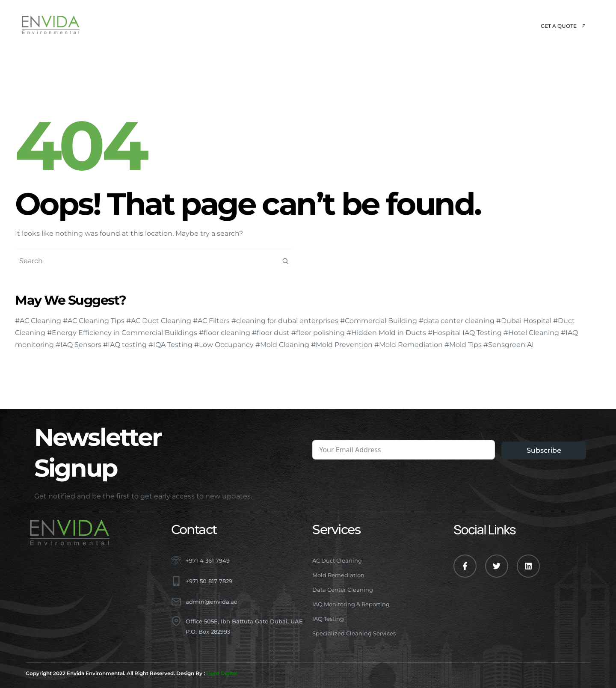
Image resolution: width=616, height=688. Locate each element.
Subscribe (544, 450)
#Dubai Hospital (524, 321)
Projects (289, 25)
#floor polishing (318, 333)
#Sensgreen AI (509, 345)
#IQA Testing (170, 345)
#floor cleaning (225, 333)
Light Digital (222, 673)
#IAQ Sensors (78, 345)
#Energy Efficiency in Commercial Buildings (122, 333)
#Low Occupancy (224, 345)
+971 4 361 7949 (208, 560)
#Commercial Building (379, 321)
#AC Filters (211, 321)
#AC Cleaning (38, 321)
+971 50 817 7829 (209, 581)
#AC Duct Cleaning (159, 321)
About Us (182, 25)
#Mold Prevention (342, 345)
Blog (333, 25)
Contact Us (382, 25)
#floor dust (271, 333)
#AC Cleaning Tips (94, 321)
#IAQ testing (125, 345)
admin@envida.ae (212, 602)
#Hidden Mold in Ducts (386, 333)
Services (234, 25)
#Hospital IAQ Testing (465, 333)
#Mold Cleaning (282, 345)
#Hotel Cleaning (531, 333)
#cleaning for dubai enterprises (285, 321)
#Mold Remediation (409, 345)
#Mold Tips (463, 345)
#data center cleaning (457, 321)
